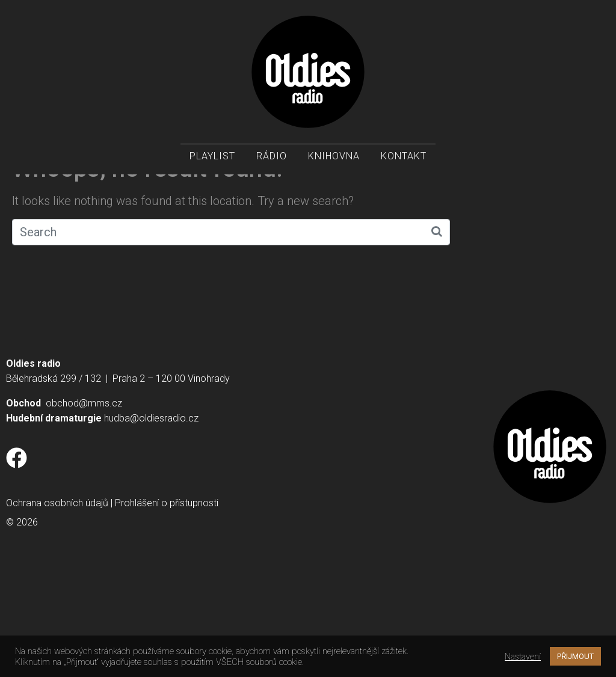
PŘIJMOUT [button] (575, 656)
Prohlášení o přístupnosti (167, 607)
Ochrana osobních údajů (57, 607)
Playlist (212, 157)
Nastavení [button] (523, 657)
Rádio (272, 157)
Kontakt (404, 157)
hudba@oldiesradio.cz (151, 522)
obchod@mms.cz (84, 507)
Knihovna (334, 157)
